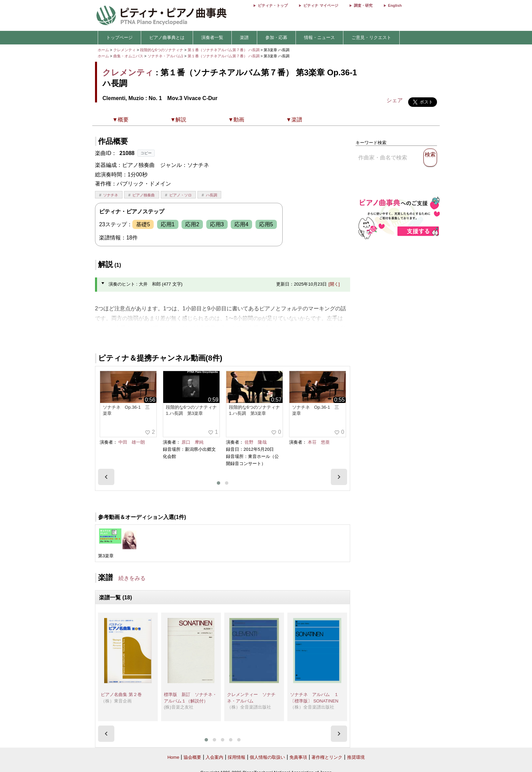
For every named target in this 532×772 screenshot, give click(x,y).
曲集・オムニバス (128, 56)
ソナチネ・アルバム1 (166, 56)
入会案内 (214, 757)
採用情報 (236, 757)
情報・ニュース (319, 37)
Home (173, 757)
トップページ (119, 37)
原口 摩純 (193, 442)
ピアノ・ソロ (180, 195)
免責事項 (298, 757)
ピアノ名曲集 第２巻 (121, 694)
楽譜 (244, 37)
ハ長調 (212, 195)
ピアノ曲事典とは (167, 37)
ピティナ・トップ (273, 5)
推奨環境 (356, 757)
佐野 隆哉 (256, 442)
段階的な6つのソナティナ (162, 50)
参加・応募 (276, 37)
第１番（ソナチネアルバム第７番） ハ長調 (224, 50)
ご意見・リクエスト (371, 37)
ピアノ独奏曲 (144, 195)
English (395, 5)
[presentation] (106, 477)
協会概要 (192, 757)
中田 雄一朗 (132, 442)
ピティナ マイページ (321, 5)
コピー (146, 153)
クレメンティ (125, 50)
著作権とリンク (327, 757)
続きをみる (132, 578)
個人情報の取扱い (267, 757)
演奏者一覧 (212, 37)
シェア (395, 100)
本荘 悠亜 (319, 442)
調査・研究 (363, 5)
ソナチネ (111, 195)
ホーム (103, 50)
